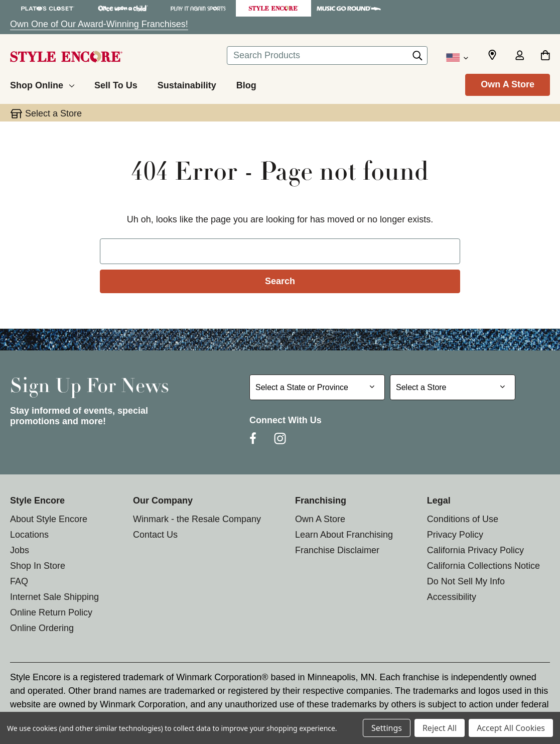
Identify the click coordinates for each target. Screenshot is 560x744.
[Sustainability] (187, 84)
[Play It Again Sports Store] (198, 8)
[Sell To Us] (116, 84)
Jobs (20, 550)
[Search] (417, 58)
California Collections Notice (483, 566)
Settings (387, 728)
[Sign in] (519, 56)
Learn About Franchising (344, 535)
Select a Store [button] (53, 113)
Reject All (440, 728)
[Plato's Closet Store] (48, 8)
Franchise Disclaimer (337, 550)
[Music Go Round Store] (349, 8)
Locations (29, 535)
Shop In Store (38, 566)
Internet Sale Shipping (54, 597)
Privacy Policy (455, 535)
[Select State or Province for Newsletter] (317, 387)
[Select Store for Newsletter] (453, 387)
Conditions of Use (463, 519)
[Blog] (246, 84)
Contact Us (155, 535)
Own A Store (508, 84)
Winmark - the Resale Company (197, 519)
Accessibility (452, 597)
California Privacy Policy (475, 550)
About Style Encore (49, 519)
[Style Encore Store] (273, 8)
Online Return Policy (51, 612)
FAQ (19, 581)
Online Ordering (42, 628)
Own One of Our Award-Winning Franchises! (99, 24)
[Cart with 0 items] (545, 56)
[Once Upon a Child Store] (123, 8)
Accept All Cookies (511, 728)
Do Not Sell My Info (466, 581)
